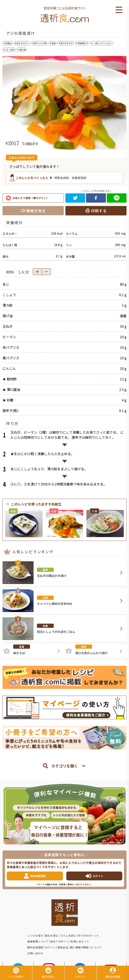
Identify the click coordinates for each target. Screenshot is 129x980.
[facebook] (96, 198)
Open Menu (119, 10)
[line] (117, 198)
